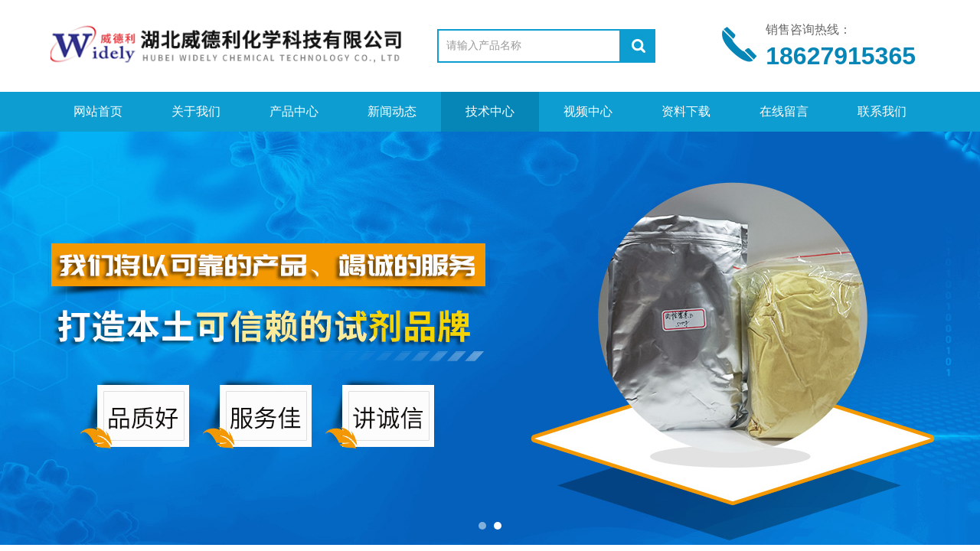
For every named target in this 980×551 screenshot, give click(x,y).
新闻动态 (392, 111)
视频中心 (588, 111)
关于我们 (196, 111)
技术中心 (490, 111)
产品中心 (294, 111)
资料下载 (686, 111)
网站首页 (98, 111)
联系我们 (882, 111)
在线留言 (784, 111)
